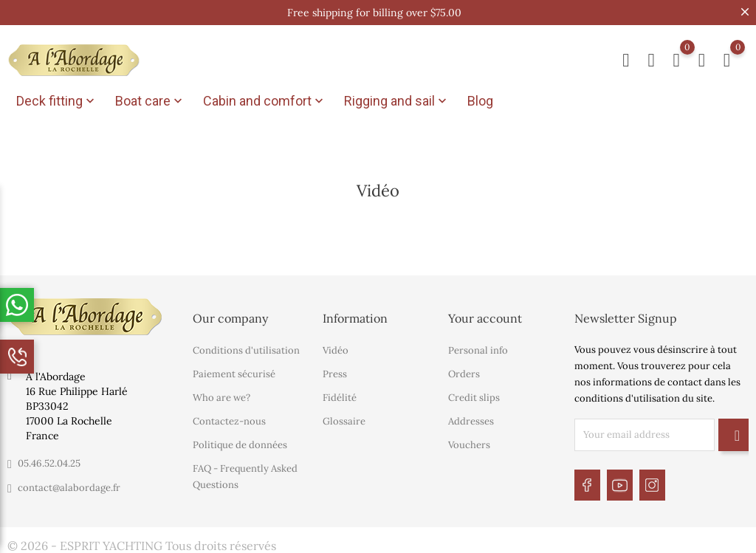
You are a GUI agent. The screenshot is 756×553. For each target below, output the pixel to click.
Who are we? (221, 395)
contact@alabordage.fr (69, 485)
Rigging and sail (397, 101)
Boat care (150, 101)
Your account (485, 316)
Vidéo (336, 348)
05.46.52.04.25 (49, 461)
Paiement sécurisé (234, 372)
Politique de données (240, 443)
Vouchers (469, 443)
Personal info (478, 348)
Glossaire (344, 419)
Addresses (471, 419)
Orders (464, 372)
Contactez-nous (229, 419)
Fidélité (340, 395)
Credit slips (474, 395)
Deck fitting (57, 101)
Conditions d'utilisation (246, 348)
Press (335, 372)
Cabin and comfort (265, 101)
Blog (480, 101)
